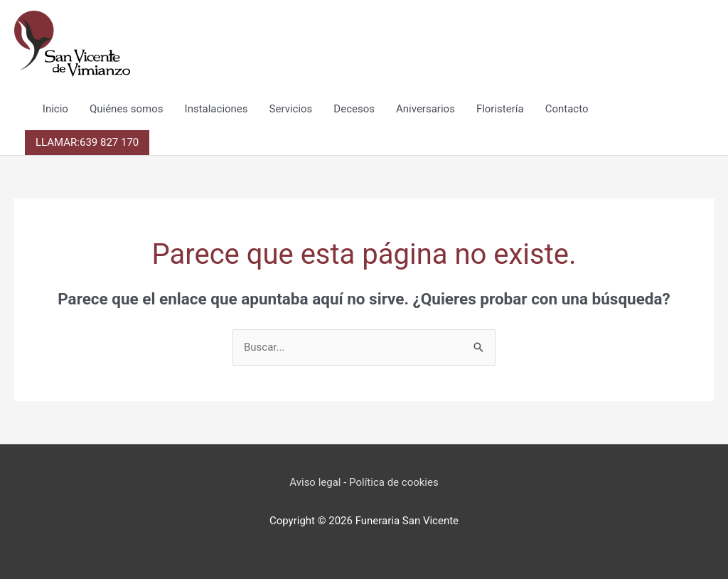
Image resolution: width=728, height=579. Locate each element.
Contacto (567, 109)
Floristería (500, 109)
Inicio (55, 109)
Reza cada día (364, 541)
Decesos (354, 109)
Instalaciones (216, 109)
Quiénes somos (127, 109)
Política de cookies (394, 482)
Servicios (291, 109)
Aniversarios (425, 109)
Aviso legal (315, 482)
